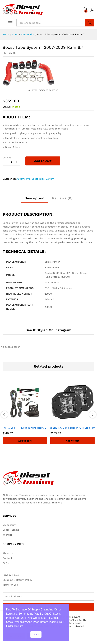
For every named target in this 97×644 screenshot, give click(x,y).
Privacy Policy (11, 575)
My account (10, 525)
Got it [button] (36, 634)
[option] (25, 415)
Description (34, 198)
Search (90, 23)
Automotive (23, 179)
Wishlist (7, 535)
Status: (7, 107)
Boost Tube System (43, 179)
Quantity (7, 157)
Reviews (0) (62, 198)
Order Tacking (11, 530)
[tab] (34, 200)
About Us (8, 553)
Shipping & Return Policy (17, 580)
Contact (7, 558)
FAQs (6, 563)
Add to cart (43, 161)
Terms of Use (10, 585)
